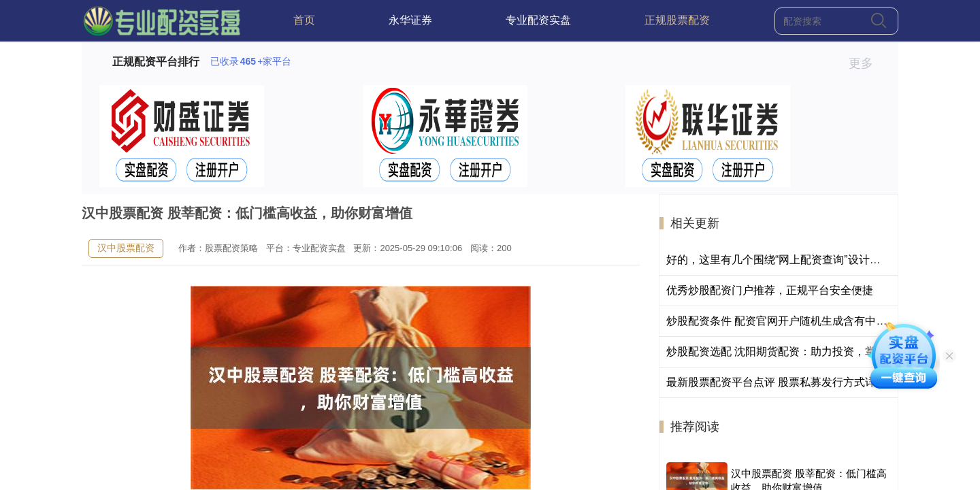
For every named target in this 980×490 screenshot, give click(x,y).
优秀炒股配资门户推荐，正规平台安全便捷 (770, 290)
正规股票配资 (677, 20)
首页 (304, 20)
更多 (867, 63)
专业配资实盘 (538, 20)
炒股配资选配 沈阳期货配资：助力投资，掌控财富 (787, 352)
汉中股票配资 (126, 248)
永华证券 (410, 20)
